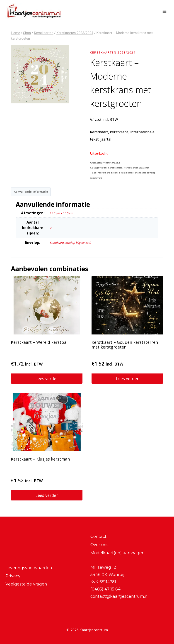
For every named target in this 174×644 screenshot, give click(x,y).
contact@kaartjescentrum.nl (120, 596)
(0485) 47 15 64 (105, 589)
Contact (98, 537)
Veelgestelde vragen (26, 584)
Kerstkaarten (117, 167)
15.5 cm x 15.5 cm (65, 215)
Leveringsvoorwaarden (29, 568)
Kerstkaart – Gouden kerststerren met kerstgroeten (125, 346)
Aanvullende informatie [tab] (34, 192)
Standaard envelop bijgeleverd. (76, 244)
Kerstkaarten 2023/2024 (118, 52)
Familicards (135, 172)
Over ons (99, 545)
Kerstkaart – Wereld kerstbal (39, 344)
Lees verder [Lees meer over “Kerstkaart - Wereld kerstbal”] (47, 380)
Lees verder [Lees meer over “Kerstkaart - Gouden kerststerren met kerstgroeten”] (127, 380)
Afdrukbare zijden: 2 (112, 172)
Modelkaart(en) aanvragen (117, 553)
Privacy (13, 576)
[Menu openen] (164, 11)
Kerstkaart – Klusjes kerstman (40, 461)
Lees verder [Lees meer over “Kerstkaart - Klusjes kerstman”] (47, 497)
